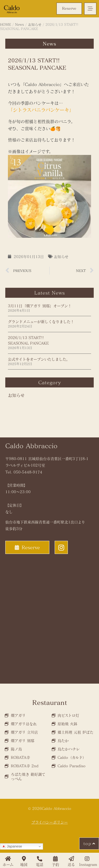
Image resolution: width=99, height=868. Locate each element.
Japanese (12, 846)
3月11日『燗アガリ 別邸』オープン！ (40, 306)
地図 (24, 864)
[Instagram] (87, 859)
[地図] (24, 859)
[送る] (71, 859)
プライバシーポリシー (50, 822)
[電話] (40, 859)
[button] (90, 9)
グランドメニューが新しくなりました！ (41, 322)
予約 (55, 864)
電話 (40, 864)
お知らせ (61, 257)
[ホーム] (8, 859)
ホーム (8, 864)
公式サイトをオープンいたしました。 (39, 359)
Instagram (88, 864)
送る (71, 864)
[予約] (55, 859)
